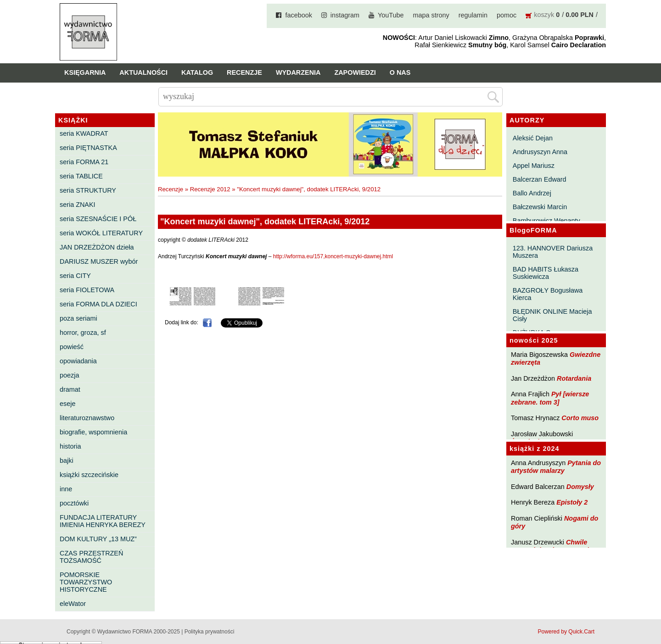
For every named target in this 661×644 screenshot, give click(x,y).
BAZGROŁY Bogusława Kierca (548, 294)
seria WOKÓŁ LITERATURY (101, 233)
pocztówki (74, 503)
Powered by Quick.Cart (566, 632)
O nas (400, 72)
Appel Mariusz (534, 166)
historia (70, 446)
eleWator (73, 604)
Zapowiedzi (355, 72)
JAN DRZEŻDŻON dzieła (97, 247)
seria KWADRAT (84, 133)
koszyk (544, 15)
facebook (298, 15)
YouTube (391, 15)
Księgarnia (85, 72)
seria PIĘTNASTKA (88, 148)
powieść (72, 347)
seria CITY (75, 276)
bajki (67, 461)
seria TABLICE (81, 176)
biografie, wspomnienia (93, 432)
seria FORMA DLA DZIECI (98, 304)
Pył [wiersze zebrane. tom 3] (550, 398)
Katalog (197, 72)
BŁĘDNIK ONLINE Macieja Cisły (552, 315)
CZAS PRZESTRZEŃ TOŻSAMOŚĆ (91, 557)
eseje (67, 404)
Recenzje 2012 (210, 189)
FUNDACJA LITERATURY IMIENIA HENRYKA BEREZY (103, 521)
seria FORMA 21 (84, 162)
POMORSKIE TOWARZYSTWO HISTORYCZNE (86, 582)
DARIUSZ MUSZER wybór (99, 261)
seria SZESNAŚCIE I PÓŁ (98, 219)
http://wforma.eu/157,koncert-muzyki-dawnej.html (333, 256)
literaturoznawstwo (87, 418)
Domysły (580, 487)
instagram (345, 15)
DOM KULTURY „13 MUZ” (98, 539)
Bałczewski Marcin (540, 207)
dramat (70, 389)
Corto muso (580, 418)
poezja (69, 375)
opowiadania (78, 361)
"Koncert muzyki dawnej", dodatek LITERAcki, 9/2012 (309, 189)
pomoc (507, 15)
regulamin (473, 15)
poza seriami (78, 318)
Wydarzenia (298, 72)
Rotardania (574, 378)
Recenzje (244, 72)
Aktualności (143, 72)
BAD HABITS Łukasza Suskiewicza (546, 273)
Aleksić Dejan (533, 138)
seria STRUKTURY (88, 190)
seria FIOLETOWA (87, 290)
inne (66, 489)
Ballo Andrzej (532, 193)
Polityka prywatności (210, 632)
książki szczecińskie (89, 475)
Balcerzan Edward (540, 179)
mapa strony (431, 15)
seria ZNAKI (78, 205)
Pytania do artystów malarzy (556, 467)
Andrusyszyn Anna (540, 152)
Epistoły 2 (572, 502)
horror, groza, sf (83, 333)
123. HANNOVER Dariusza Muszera (553, 252)
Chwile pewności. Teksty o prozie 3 (555, 546)
